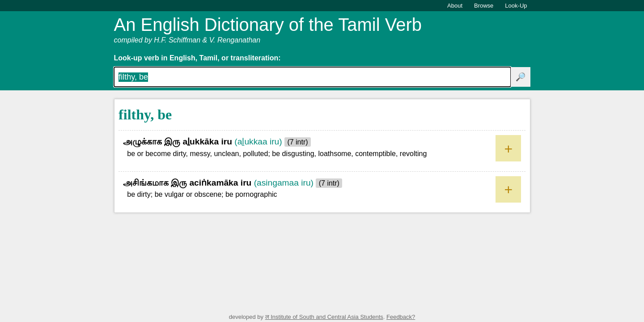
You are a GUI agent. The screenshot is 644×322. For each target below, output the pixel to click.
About (455, 6)
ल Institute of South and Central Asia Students (324, 317)
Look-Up (516, 6)
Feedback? (401, 317)
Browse (484, 6)
